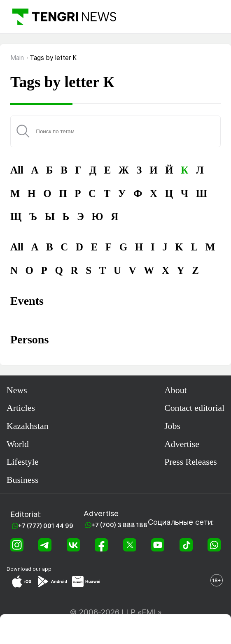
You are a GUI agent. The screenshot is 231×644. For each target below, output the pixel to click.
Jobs (172, 426)
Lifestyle (22, 462)
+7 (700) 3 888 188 (119, 525)
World (18, 444)
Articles (21, 408)
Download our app (29, 569)
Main (17, 58)
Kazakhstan (28, 426)
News (17, 390)
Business (23, 480)
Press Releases (191, 462)
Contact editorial (194, 408)
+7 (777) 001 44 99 (46, 526)
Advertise (182, 444)
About (176, 390)
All (17, 170)
